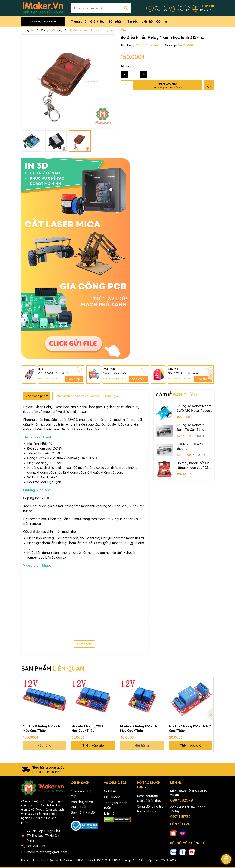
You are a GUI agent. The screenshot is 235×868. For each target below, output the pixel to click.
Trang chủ (79, 21)
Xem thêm (84, 644)
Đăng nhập (207, 10)
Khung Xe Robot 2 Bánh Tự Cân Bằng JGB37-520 (191, 427)
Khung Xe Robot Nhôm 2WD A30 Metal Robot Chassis (194, 408)
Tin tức (133, 21)
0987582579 (36, 846)
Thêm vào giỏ (93, 745)
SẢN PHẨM (53, 668)
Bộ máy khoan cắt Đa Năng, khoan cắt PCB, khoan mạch (193, 465)
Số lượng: (127, 66)
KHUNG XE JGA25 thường (190, 446)
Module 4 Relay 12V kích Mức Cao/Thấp (90, 728)
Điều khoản (112, 797)
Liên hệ (147, 21)
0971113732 (180, 816)
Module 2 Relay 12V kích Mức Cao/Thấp (139, 728)
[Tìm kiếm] (126, 8)
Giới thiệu (97, 21)
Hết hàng (44, 745)
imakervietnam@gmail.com (47, 852)
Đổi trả (162, 21)
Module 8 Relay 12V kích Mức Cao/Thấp (41, 728)
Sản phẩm (116, 21)
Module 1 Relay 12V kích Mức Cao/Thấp (191, 728)
